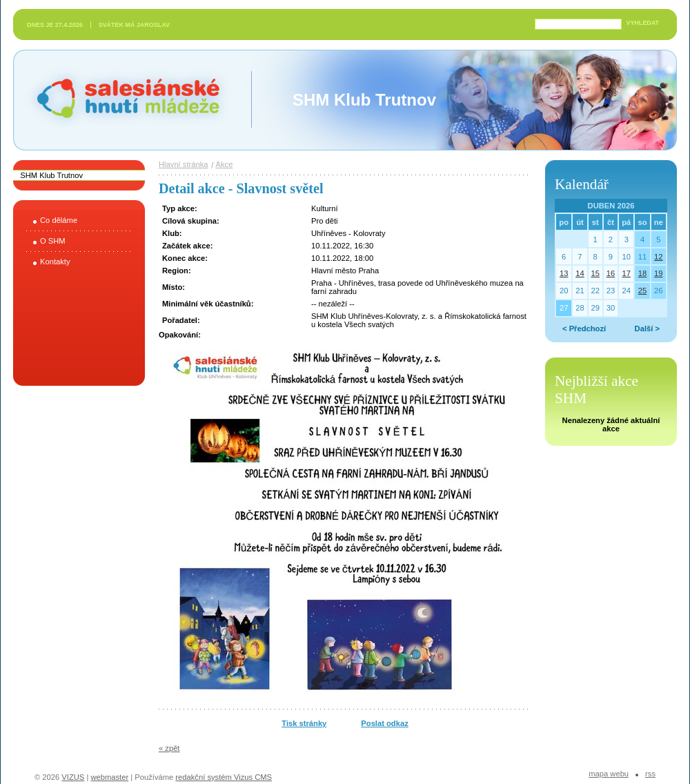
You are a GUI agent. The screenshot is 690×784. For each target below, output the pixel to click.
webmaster (109, 777)
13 (564, 273)
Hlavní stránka (184, 164)
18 (642, 273)
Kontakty (55, 262)
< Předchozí (584, 329)
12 (658, 257)
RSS (650, 774)
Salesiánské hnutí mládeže (121, 100)
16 (611, 273)
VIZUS (73, 777)
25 (642, 291)
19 (658, 273)
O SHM (53, 241)
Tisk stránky (304, 723)
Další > (647, 329)
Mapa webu (609, 774)
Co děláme (59, 220)
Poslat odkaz (384, 723)
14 (580, 273)
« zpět (169, 748)
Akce (225, 164)
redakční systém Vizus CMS (224, 777)
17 (627, 273)
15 (595, 273)
